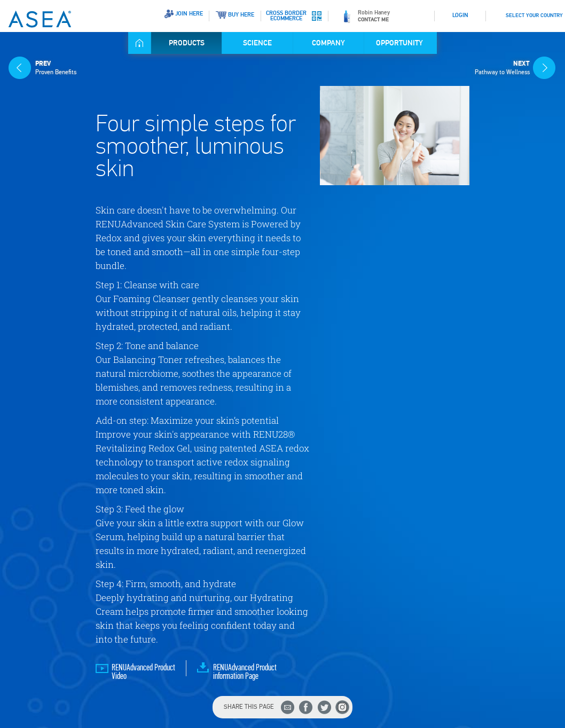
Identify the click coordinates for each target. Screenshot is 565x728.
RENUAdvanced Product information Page (245, 672)
